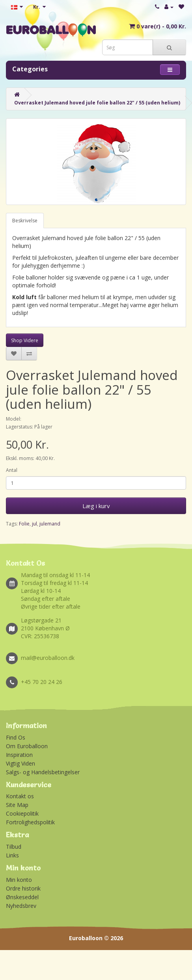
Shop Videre (25, 340)
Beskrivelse (25, 221)
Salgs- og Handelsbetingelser (43, 772)
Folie (24, 524)
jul (34, 524)
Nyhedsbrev (21, 906)
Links (12, 855)
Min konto (19, 880)
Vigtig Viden (21, 763)
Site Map (17, 805)
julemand (50, 524)
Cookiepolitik (22, 813)
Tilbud (14, 847)
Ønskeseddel (22, 897)
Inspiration (19, 755)
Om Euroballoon (27, 746)
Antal (12, 470)
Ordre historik (23, 888)
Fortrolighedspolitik (30, 822)
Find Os (16, 737)
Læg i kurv (96, 506)
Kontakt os (20, 796)
